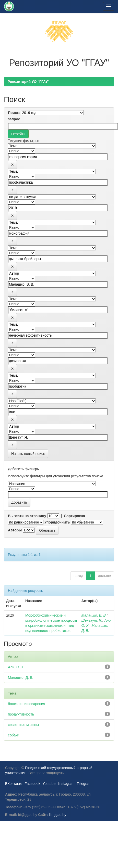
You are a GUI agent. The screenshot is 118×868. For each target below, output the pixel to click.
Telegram (84, 784)
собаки (14, 735)
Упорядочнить (57, 522)
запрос (14, 119)
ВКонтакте (14, 784)
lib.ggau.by (58, 815)
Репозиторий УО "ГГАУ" (29, 82)
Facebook (32, 784)
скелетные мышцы (23, 725)
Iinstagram (66, 784)
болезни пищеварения (26, 704)
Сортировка (74, 516)
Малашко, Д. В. (21, 678)
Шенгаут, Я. (92, 620)
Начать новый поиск (28, 454)
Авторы (15, 530)
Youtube (49, 784)
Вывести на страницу (27, 516)
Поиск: (14, 113)
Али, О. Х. (16, 667)
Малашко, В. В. (94, 615)
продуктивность (21, 714)
